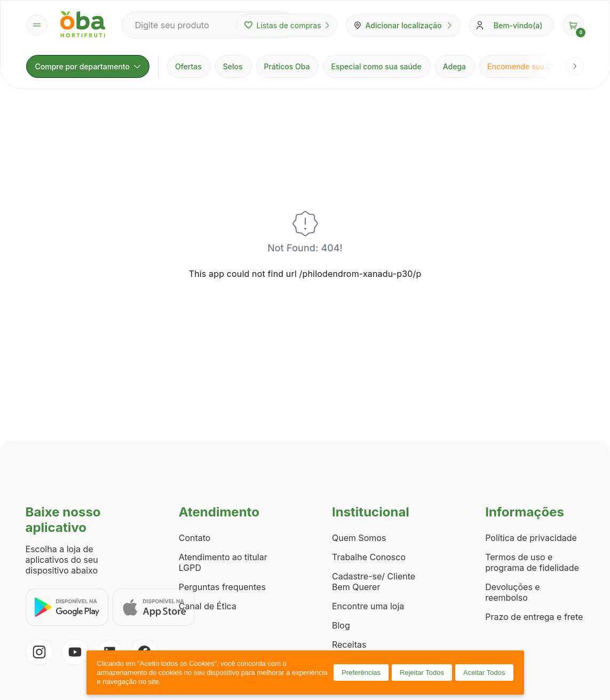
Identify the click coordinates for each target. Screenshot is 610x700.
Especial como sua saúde (376, 66)
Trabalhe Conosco (369, 557)
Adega (454, 66)
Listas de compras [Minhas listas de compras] (287, 25)
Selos (233, 66)
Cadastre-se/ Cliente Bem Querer (374, 582)
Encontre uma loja (368, 606)
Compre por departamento (88, 66)
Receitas (349, 645)
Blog (341, 625)
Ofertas (188, 66)
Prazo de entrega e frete (534, 617)
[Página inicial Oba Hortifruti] (83, 25)
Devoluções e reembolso (513, 592)
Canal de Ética (208, 606)
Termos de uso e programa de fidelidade (532, 562)
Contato (195, 538)
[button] (573, 25)
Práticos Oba (287, 66)
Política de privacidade (531, 538)
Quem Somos (359, 538)
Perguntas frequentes (222, 587)
